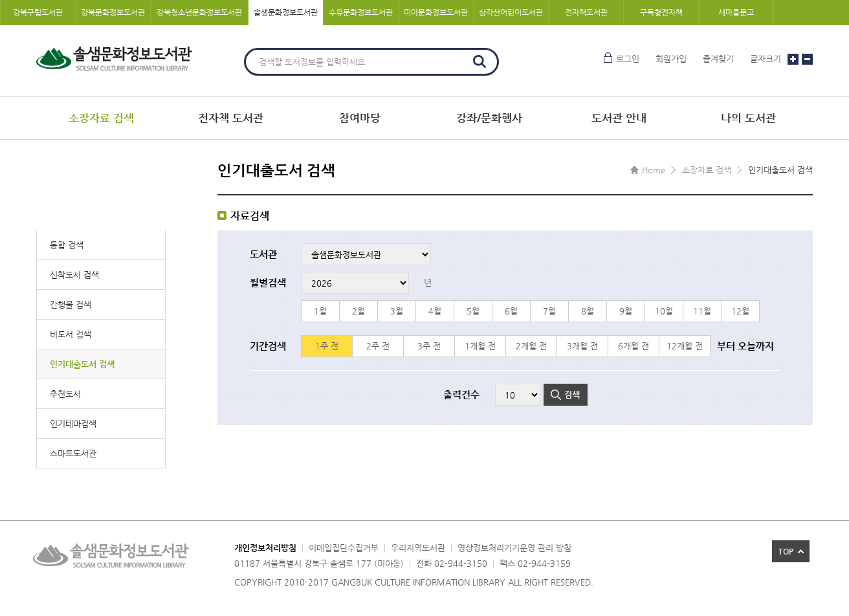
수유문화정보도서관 (361, 12)
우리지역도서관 (418, 548)
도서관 (263, 254)
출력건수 (461, 394)
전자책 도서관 (231, 118)
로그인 (628, 59)
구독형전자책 (661, 12)
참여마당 (360, 118)
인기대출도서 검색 (82, 364)
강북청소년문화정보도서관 (199, 12)
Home (654, 170)
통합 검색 (67, 245)
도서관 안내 (619, 118)
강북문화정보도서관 (113, 12)
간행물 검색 (71, 304)
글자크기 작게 (807, 59)
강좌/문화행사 (489, 118)
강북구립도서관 (38, 12)
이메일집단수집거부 (344, 548)
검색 (480, 61)
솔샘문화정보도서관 (286, 12)
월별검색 (268, 282)
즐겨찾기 (718, 59)
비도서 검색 (71, 334)
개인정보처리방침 (265, 548)
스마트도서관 (73, 453)
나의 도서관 (748, 118)
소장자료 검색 (101, 118)
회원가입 (671, 59)
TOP (786, 551)
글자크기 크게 (793, 59)
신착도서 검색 (74, 275)
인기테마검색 (73, 423)
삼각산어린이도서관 (511, 12)
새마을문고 (736, 12)
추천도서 (65, 394)
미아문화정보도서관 (436, 12)
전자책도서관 (586, 12)
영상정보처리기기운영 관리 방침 (514, 548)
